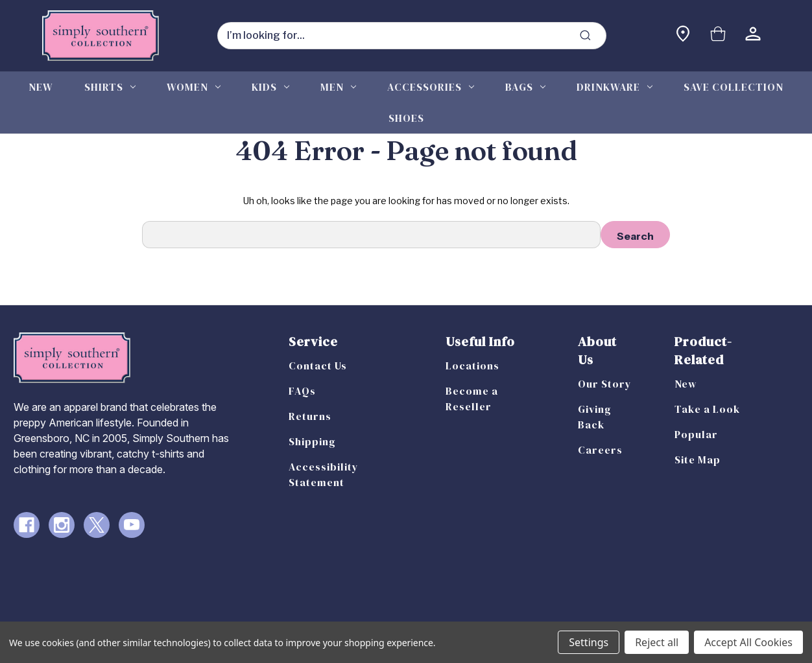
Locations (472, 366)
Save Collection (734, 87)
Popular (696, 434)
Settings (589, 642)
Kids (270, 87)
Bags (525, 87)
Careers (600, 450)
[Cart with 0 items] (718, 35)
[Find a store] (683, 35)
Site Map (698, 459)
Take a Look (707, 409)
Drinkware (615, 87)
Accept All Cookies (748, 642)
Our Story (605, 384)
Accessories (431, 87)
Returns (310, 416)
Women (194, 87)
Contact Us (318, 366)
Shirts (110, 87)
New (41, 87)
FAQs (302, 391)
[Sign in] (753, 35)
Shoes (406, 118)
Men (338, 87)
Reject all (657, 642)
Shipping (312, 441)
